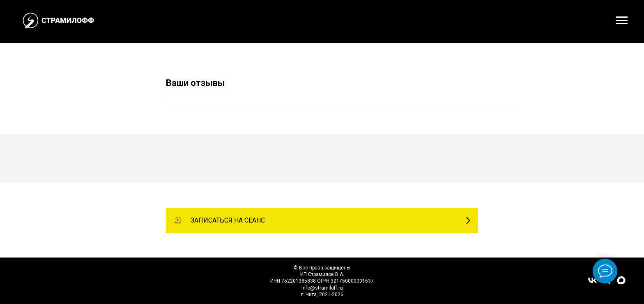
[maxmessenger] (621, 283)
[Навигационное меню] (622, 21)
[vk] (592, 283)
